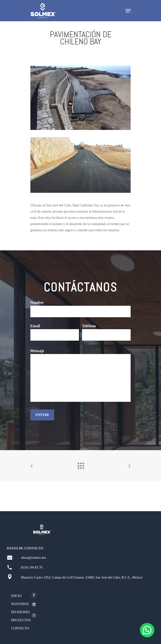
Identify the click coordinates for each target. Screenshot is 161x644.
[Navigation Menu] (128, 11)
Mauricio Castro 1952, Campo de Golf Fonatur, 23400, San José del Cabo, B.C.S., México (82, 577)
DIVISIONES (21, 612)
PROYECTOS (21, 620)
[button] (147, 630)
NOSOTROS (20, 604)
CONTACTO (20, 628)
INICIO (17, 596)
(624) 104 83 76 (32, 567)
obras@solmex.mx (33, 558)
